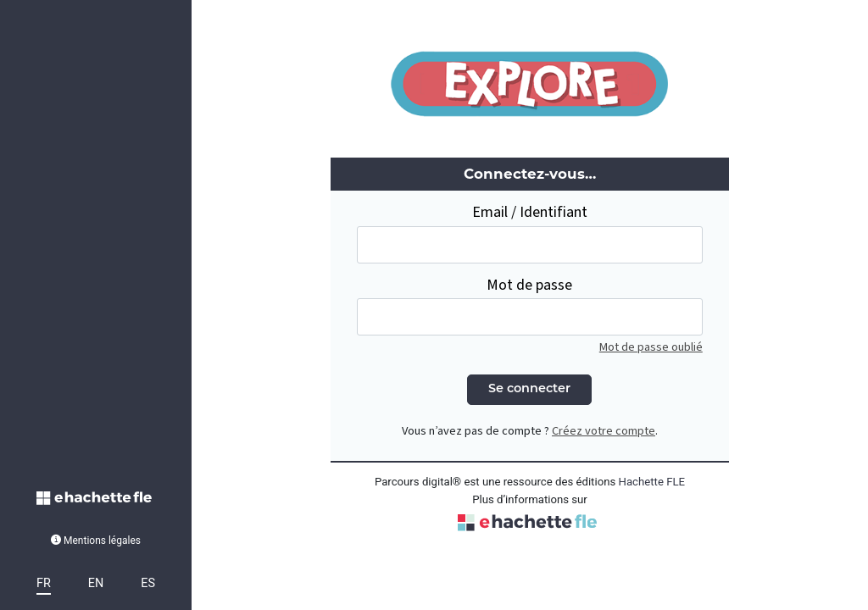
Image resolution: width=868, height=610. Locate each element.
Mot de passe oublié (651, 347)
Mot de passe (529, 285)
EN (96, 583)
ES (148, 583)
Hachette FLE (652, 482)
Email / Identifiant (530, 212)
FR (44, 583)
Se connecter (529, 389)
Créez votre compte (604, 431)
